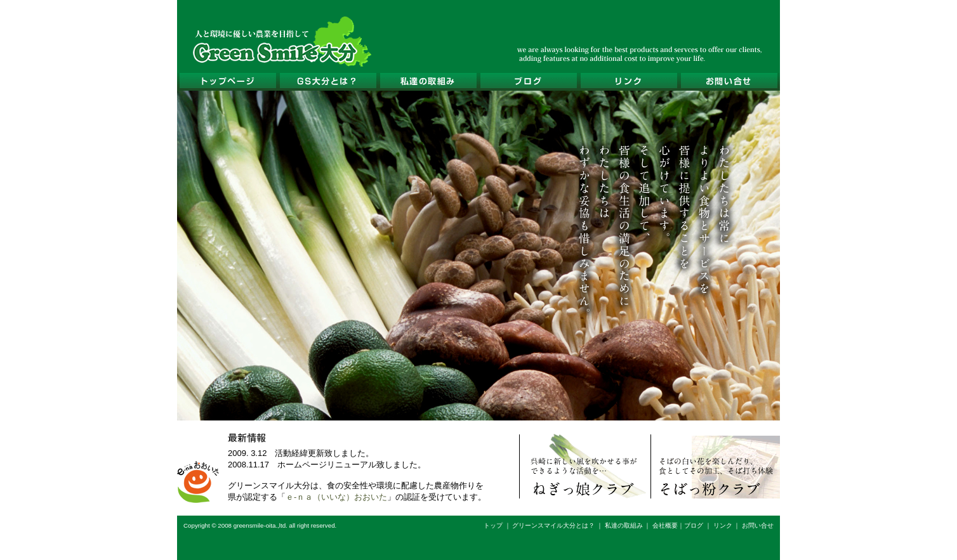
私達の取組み (428, 80)
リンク (628, 80)
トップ (493, 525)
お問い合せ (729, 80)
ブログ (528, 80)
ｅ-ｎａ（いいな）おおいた (336, 497)
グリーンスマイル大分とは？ (327, 80)
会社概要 (665, 525)
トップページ (227, 80)
